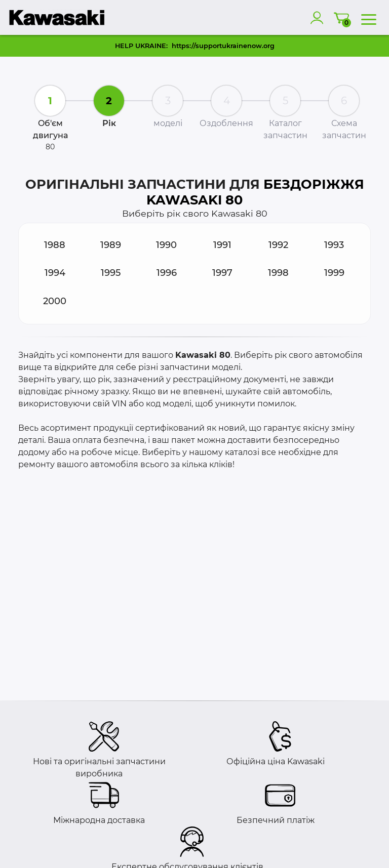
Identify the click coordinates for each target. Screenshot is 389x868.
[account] (319, 18)
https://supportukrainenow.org (223, 46)
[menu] (369, 18)
